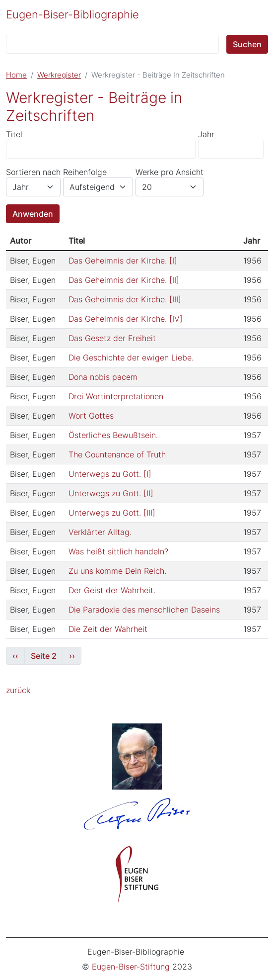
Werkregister (59, 75)
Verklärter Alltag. (100, 532)
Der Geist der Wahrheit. (112, 590)
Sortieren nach (33, 172)
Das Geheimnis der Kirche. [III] (125, 299)
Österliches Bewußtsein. (113, 435)
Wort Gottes (91, 416)
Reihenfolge (85, 172)
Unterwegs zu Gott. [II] (111, 493)
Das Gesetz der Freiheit (112, 338)
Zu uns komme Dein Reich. (117, 571)
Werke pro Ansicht (170, 172)
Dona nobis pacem (103, 377)
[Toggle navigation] (255, 13)
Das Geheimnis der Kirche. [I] (123, 261)
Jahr (206, 134)
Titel (14, 134)
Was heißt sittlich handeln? (118, 551)
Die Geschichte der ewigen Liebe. (131, 357)
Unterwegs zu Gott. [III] (112, 513)
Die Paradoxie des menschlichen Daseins (144, 610)
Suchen (247, 44)
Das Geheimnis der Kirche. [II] (124, 280)
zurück (18, 690)
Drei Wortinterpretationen (116, 396)
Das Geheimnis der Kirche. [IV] (126, 319)
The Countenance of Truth (117, 454)
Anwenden (33, 214)
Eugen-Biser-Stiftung (131, 967)
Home (16, 75)
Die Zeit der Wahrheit (108, 629)
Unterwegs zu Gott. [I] (110, 474)
